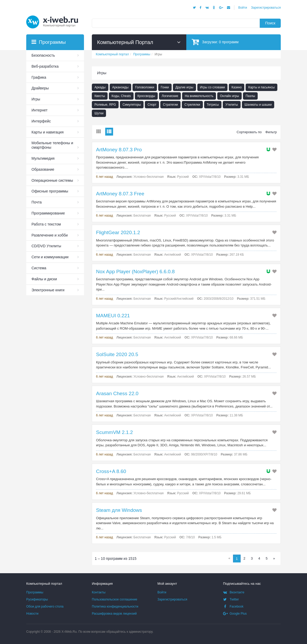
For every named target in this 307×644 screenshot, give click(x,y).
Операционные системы (52, 180)
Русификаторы (37, 599)
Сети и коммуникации (50, 257)
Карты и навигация (47, 132)
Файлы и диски (44, 279)
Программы (35, 592)
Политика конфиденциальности (115, 607)
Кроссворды (146, 96)
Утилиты (232, 105)
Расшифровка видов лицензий (114, 614)
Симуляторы (132, 105)
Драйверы (40, 88)
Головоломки (145, 87)
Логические (170, 96)
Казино (237, 87)
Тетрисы (213, 105)
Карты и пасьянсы (261, 87)
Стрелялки (192, 105)
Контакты (99, 592)
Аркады (100, 87)
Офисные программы (50, 191)
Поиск (270, 23)
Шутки (99, 113)
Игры (36, 99)
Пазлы (250, 96)
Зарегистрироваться (266, 8)
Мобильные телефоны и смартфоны (52, 145)
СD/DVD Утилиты (46, 246)
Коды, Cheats (121, 96)
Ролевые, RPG (105, 105)
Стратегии (170, 105)
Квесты (100, 96)
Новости (32, 614)
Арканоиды (121, 87)
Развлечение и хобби (50, 235)
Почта (37, 202)
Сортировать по (249, 132)
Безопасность (43, 55)
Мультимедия (43, 158)
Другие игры (184, 87)
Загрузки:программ (215, 42)
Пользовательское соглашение (115, 599)
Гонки (165, 87)
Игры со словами (212, 87)
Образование (43, 169)
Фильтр (271, 132)
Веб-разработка (45, 66)
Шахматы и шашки (258, 105)
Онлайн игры (229, 96)
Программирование (48, 213)
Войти (243, 8)
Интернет (39, 110)
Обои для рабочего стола (45, 607)
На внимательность (199, 96)
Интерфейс (41, 121)
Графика (39, 77)
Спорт (152, 105)
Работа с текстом (46, 224)
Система (39, 268)
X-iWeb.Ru (69, 632)
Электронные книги (48, 290)
